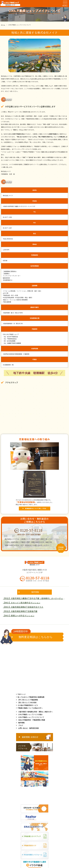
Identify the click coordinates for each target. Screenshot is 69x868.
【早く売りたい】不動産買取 (28, 700)
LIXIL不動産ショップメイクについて (31, 717)
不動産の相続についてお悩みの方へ (30, 708)
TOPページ (22, 694)
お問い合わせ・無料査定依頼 (28, 728)
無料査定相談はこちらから (32, 635)
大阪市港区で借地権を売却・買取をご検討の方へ (36, 712)
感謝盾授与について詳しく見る (36, 508)
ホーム (3, 25)
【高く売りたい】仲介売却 (27, 703)
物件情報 (21, 723)
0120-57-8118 (28, 530)
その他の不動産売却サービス (28, 705)
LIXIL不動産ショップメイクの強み (30, 715)
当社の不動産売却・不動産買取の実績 (32, 720)
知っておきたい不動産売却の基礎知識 (31, 697)
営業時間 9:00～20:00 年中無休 (37, 581)
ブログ (21, 725)
